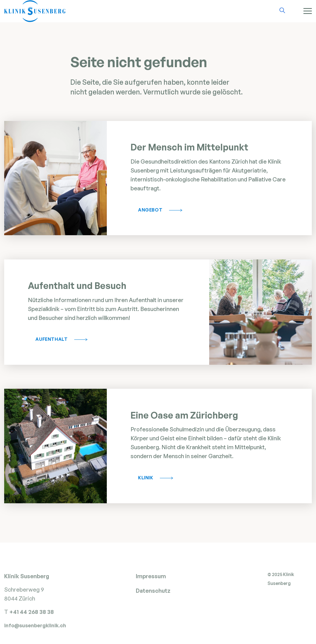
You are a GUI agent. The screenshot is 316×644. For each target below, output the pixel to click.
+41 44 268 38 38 (32, 616)
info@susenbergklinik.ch (35, 630)
